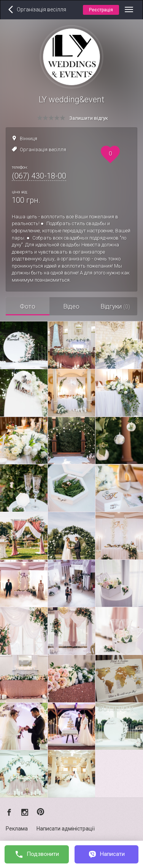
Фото (28, 306)
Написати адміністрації (66, 829)
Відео (71, 306)
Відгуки (115, 306)
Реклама (17, 829)
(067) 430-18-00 (39, 176)
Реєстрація (101, 10)
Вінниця (29, 139)
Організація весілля (43, 150)
